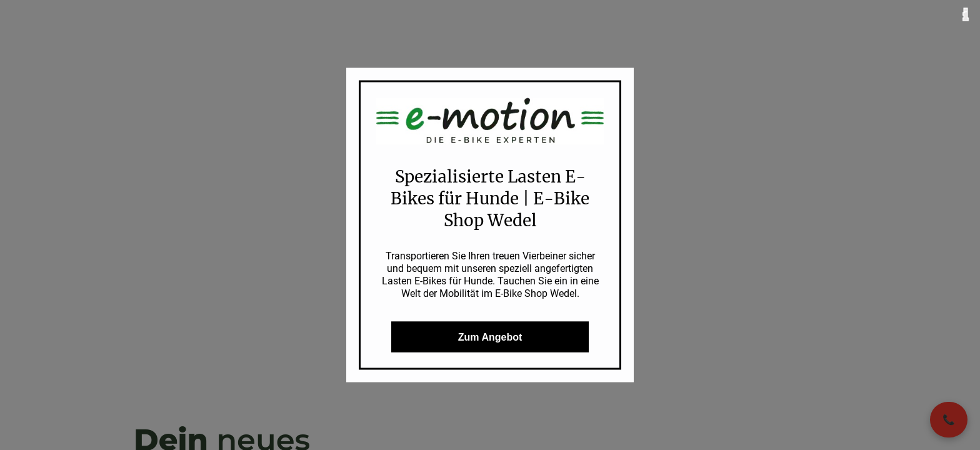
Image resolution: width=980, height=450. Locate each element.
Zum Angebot (490, 337)
